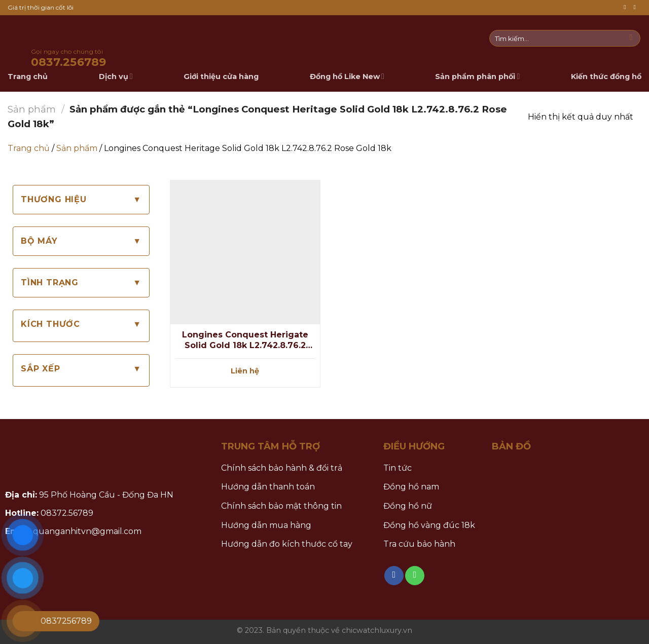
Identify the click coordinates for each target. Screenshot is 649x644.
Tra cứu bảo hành (419, 544)
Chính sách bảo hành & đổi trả (282, 468)
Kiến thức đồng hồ (606, 77)
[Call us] (636, 7)
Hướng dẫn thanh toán (268, 487)
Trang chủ (29, 148)
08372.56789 (67, 513)
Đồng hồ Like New (347, 76)
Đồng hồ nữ (408, 506)
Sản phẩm (32, 109)
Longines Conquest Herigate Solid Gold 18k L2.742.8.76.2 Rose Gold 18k (245, 340)
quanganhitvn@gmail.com (87, 531)
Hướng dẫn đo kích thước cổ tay (287, 544)
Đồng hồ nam (411, 487)
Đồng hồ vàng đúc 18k (429, 525)
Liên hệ (245, 371)
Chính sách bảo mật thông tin (281, 506)
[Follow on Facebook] (627, 7)
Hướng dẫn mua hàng (266, 525)
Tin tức (398, 468)
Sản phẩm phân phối (477, 76)
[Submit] (631, 39)
